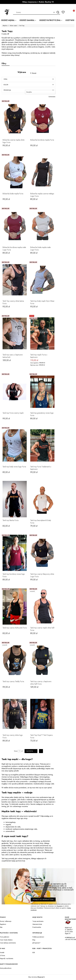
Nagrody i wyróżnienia (7, 959)
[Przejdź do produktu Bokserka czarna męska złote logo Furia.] (15, 119)
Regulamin (60, 906)
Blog (34, 940)
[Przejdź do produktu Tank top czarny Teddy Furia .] (15, 661)
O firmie (2, 956)
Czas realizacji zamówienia (8, 943)
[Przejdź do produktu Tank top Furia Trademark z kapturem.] (42, 446)
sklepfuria (5, 26)
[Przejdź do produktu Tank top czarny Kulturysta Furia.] (15, 607)
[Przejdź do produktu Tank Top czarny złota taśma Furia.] (15, 280)
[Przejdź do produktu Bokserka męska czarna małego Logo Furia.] (42, 173)
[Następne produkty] (31, 751)
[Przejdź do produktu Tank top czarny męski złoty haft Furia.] (42, 607)
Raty (1, 928)
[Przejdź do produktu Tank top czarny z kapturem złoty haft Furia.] (42, 661)
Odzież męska (13, 26)
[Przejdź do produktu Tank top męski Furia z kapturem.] (42, 334)
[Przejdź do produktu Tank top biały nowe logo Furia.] (15, 446)
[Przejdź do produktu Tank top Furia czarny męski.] (15, 392)
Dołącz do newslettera (43, 900)
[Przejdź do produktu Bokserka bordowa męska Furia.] (42, 119)
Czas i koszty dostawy (6, 940)
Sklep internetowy (36, 977)
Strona (16, 751)
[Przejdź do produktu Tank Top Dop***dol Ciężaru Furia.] (42, 714)
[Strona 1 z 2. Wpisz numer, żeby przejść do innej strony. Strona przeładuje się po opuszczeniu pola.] (19, 751)
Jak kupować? (36, 943)
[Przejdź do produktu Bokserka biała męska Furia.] (15, 173)
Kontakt (2, 953)
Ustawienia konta (37, 925)
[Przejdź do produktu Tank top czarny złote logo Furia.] (15, 714)
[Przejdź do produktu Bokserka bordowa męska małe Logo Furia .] (15, 226)
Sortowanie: (52, 97)
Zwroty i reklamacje (6, 922)
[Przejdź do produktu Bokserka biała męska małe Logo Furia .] (42, 226)
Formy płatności (5, 937)
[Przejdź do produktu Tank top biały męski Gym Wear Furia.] (42, 280)
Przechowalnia (37, 928)
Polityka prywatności (38, 937)
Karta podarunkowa (6, 969)
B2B (34, 953)
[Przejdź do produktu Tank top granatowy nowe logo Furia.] (42, 392)
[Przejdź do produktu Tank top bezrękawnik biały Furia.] (42, 499)
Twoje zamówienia (38, 922)
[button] (58, 12)
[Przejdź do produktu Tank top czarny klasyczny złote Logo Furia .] (42, 553)
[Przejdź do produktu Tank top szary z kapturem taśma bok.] (15, 334)
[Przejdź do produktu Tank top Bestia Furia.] (15, 499)
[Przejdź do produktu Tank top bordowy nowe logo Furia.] (15, 553)
